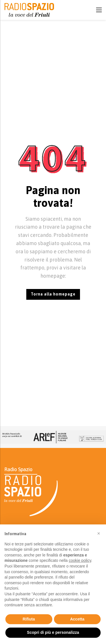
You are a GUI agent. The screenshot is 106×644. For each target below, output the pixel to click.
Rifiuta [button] (29, 619)
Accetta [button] (77, 619)
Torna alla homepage (53, 294)
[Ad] (53, 437)
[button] (99, 534)
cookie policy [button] (80, 560)
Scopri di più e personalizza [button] (53, 632)
